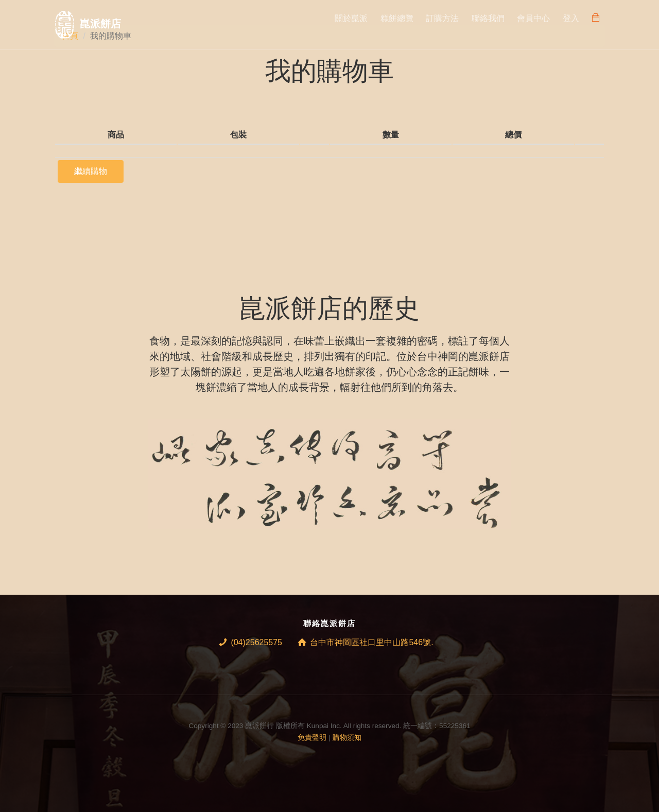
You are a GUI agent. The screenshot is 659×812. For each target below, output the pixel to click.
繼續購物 (91, 171)
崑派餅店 (100, 24)
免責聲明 (312, 738)
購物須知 (347, 738)
